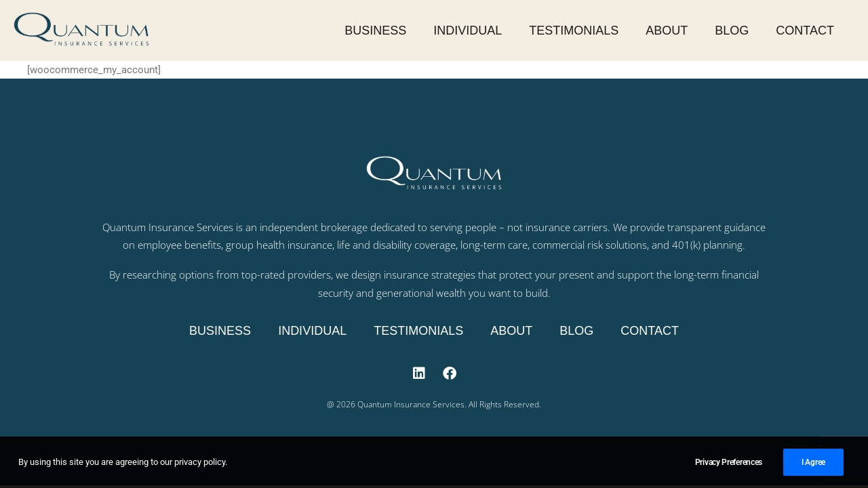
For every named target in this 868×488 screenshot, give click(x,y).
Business (375, 30)
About (667, 30)
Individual (468, 30)
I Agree (813, 467)
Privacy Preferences (729, 467)
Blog (732, 30)
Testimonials (574, 30)
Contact (805, 30)
